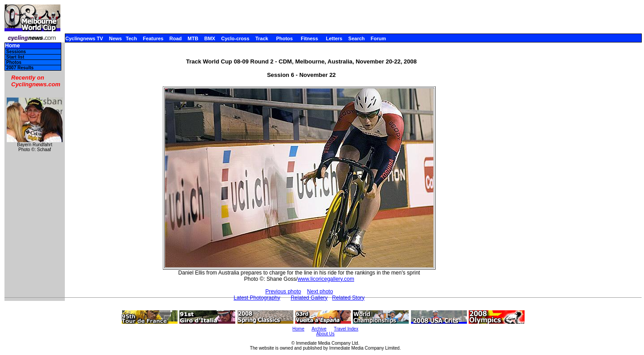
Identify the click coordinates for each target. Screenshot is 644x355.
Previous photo (283, 292)
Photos (284, 38)
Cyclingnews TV (84, 38)
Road (176, 38)
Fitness (309, 38)
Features (153, 38)
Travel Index (346, 329)
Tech (131, 38)
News (116, 38)
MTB (193, 38)
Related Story (349, 298)
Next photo (320, 292)
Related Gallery (309, 298)
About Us (325, 334)
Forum (378, 38)
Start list (15, 57)
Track (262, 38)
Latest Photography (257, 298)
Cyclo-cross (235, 38)
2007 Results (20, 68)
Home (12, 46)
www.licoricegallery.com (326, 279)
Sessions (16, 52)
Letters (334, 38)
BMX (210, 38)
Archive (319, 329)
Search (357, 38)
